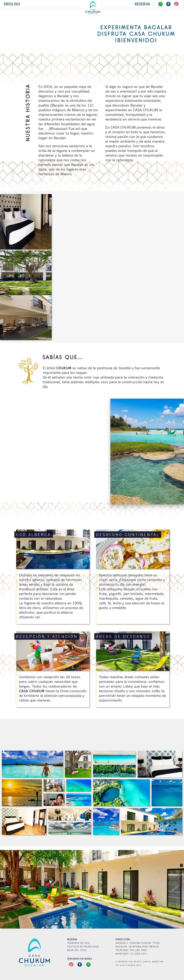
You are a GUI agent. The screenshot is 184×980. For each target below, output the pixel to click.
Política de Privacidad (83, 946)
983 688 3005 (138, 950)
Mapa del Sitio (77, 950)
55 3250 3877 (138, 954)
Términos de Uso (78, 943)
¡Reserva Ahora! (92, 853)
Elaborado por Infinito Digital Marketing (140, 962)
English (12, 4)
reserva (142, 4)
